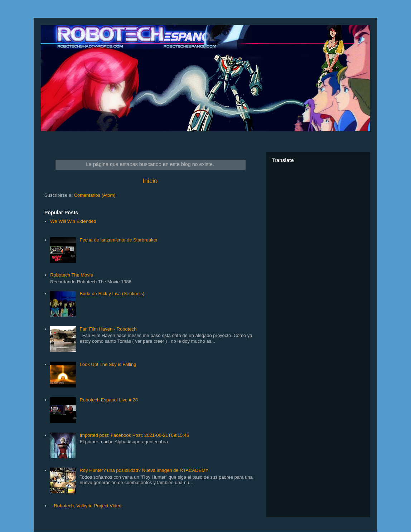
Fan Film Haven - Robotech (108, 329)
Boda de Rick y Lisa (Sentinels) (112, 294)
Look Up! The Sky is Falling (108, 364)
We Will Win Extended (73, 221)
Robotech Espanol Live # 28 (109, 400)
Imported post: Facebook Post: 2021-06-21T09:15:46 (134, 435)
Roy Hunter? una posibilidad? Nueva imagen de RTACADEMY (144, 470)
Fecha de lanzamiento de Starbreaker (119, 240)
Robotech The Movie (72, 275)
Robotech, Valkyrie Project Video (88, 506)
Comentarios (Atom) (95, 195)
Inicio (150, 181)
